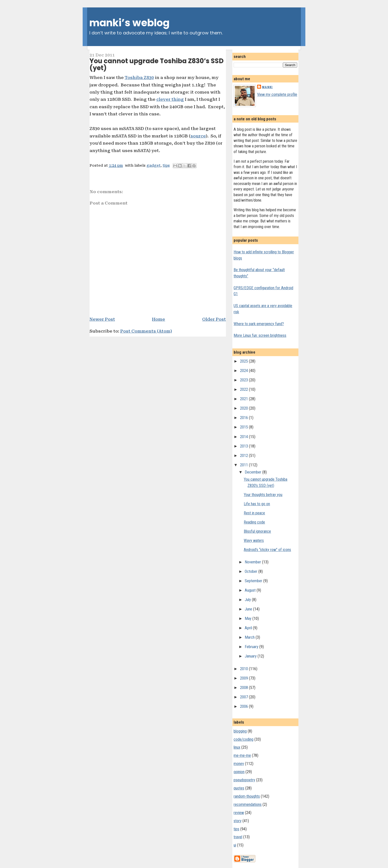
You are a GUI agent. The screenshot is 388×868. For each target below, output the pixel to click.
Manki (267, 87)
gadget (154, 166)
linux (237, 747)
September (254, 581)
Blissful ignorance (257, 531)
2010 (244, 669)
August (251, 590)
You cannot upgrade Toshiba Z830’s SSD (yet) (157, 65)
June (249, 609)
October (252, 571)
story (238, 821)
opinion (239, 772)
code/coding (243, 739)
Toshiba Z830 (139, 78)
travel (238, 837)
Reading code (254, 522)
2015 (244, 427)
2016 (244, 418)
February (252, 647)
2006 (244, 706)
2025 (244, 361)
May (249, 618)
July (248, 600)
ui (235, 845)
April (249, 628)
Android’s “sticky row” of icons (267, 550)
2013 (244, 446)
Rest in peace (254, 513)
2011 (244, 465)
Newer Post (102, 319)
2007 (244, 697)
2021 (244, 399)
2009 (244, 678)
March (250, 637)
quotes (239, 788)
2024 (244, 371)
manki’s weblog (129, 23)
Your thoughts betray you (263, 495)
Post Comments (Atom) (146, 331)
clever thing (170, 99)
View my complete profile (277, 94)
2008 (244, 688)
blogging (240, 731)
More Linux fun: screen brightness (260, 335)
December (254, 472)
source (198, 136)
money (239, 764)
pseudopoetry (244, 780)
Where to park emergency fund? (259, 324)
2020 (244, 408)
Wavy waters (254, 540)
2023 (244, 380)
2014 (244, 437)
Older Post (214, 319)
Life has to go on (257, 504)
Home (158, 319)
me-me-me (242, 755)
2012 (244, 456)
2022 (244, 389)
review (239, 813)
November (253, 562)
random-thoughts (247, 796)
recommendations (248, 804)
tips (166, 166)
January (251, 656)
